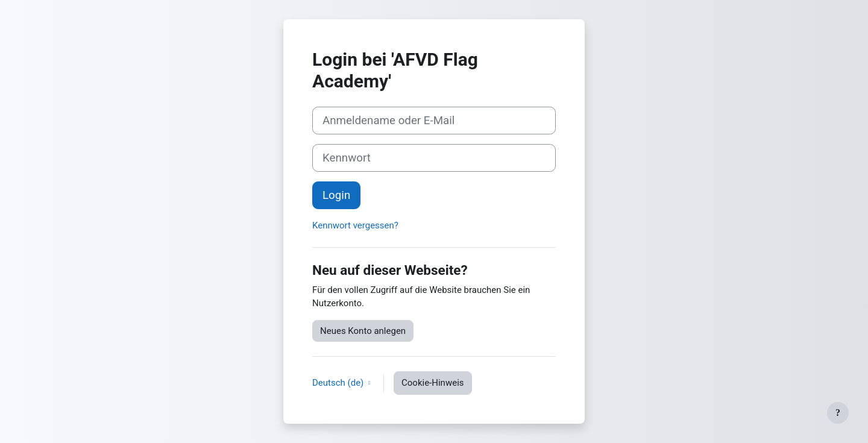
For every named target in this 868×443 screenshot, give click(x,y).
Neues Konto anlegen (363, 331)
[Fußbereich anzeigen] (838, 413)
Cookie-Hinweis (432, 383)
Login (336, 195)
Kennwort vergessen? (355, 225)
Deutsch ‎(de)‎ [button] (339, 383)
